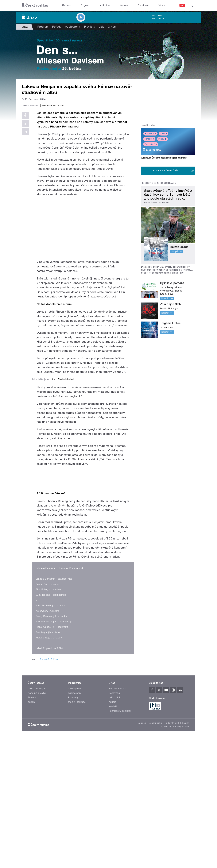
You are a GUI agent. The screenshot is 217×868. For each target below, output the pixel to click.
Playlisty (90, 27)
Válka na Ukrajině (37, 818)
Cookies (142, 853)
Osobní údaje (155, 853)
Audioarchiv (159, 19)
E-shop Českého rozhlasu (159, 183)
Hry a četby (150, 134)
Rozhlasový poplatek (120, 841)
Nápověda (114, 823)
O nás (112, 27)
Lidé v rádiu (115, 827)
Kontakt (113, 836)
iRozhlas (66, 5)
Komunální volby (37, 823)
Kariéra (112, 832)
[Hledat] (191, 5)
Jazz (25, 27)
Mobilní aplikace (77, 832)
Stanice (124, 5)
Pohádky (149, 139)
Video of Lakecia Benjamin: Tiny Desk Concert (83, 291)
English (186, 853)
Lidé (101, 27)
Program (85, 5)
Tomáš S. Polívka (49, 789)
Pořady (57, 27)
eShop (31, 832)
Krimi (164, 134)
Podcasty (73, 827)
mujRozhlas (105, 5)
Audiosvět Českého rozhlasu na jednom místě (164, 158)
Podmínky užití (172, 853)
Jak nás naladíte (117, 818)
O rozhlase (143, 5)
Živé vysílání (151, 144)
